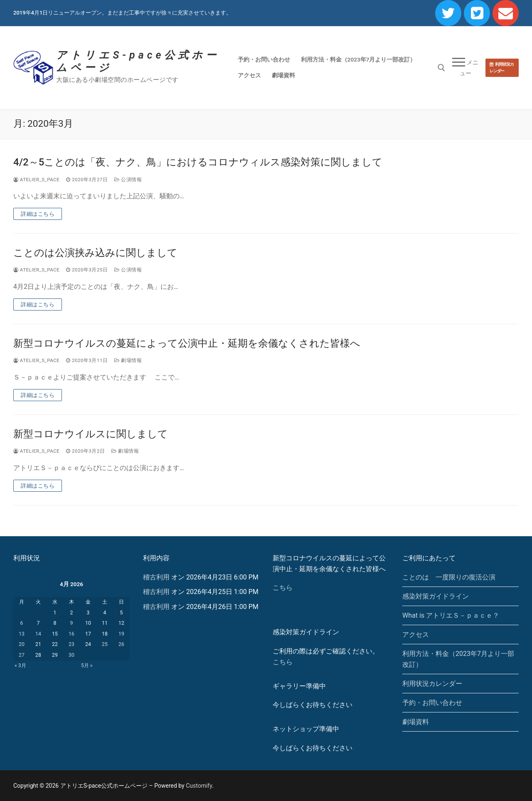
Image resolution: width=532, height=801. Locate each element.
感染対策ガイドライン (436, 596)
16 (71, 634)
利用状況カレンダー (502, 68)
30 (71, 655)
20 (22, 644)
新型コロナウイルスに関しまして (91, 434)
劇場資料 (416, 722)
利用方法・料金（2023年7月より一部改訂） (458, 659)
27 (22, 655)
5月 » (87, 665)
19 (121, 634)
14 (38, 634)
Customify (199, 786)
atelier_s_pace (36, 180)
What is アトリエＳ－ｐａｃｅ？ (451, 615)
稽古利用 (156, 577)
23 (71, 644)
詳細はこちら (38, 214)
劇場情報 (128, 360)
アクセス (416, 635)
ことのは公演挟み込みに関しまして (95, 253)
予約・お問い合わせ (432, 703)
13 (22, 634)
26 (121, 644)
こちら (283, 588)
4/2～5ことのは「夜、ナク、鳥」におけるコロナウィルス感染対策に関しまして (198, 162)
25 (105, 644)
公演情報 (128, 180)
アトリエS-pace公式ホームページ (138, 61)
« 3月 (20, 665)
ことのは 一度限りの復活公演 (449, 577)
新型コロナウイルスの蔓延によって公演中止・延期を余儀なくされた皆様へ (187, 343)
